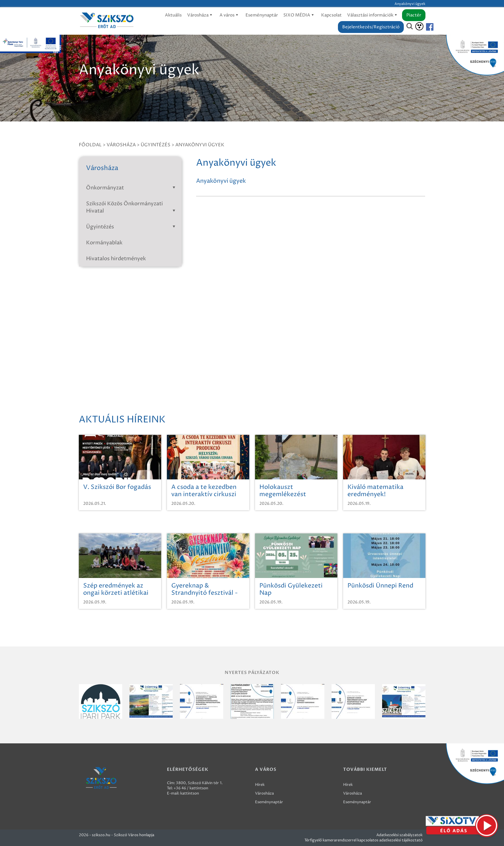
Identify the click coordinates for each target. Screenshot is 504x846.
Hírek (260, 785)
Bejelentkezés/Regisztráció (371, 27)
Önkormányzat (132, 188)
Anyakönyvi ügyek (200, 145)
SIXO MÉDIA (300, 15)
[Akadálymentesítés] (419, 26)
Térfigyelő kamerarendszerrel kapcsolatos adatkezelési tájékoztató (363, 840)
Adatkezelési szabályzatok (399, 835)
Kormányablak (104, 243)
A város (230, 15)
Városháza (201, 15)
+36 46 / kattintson (191, 788)
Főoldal (90, 145)
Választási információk (373, 15)
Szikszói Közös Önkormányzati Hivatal (132, 207)
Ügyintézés (156, 145)
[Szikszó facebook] (425, 27)
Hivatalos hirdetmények (116, 259)
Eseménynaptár (262, 15)
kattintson (190, 793)
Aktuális (173, 15)
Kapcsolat (331, 15)
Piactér (414, 15)
